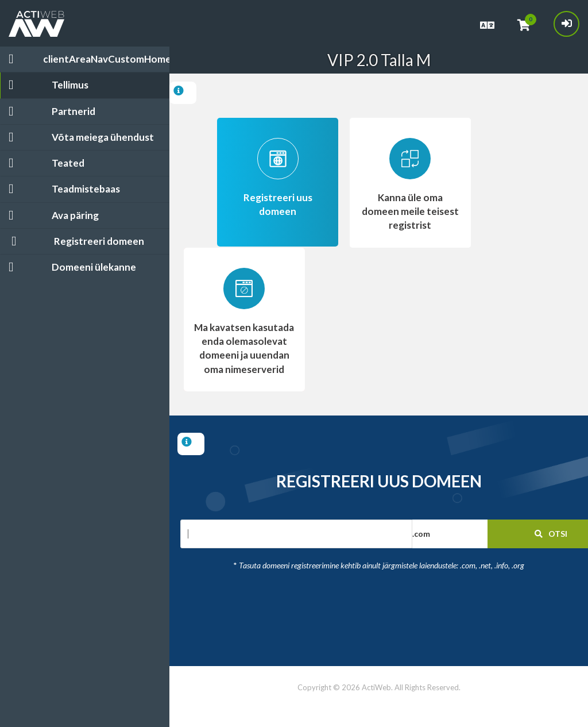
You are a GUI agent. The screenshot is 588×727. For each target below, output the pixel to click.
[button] (475, 534)
